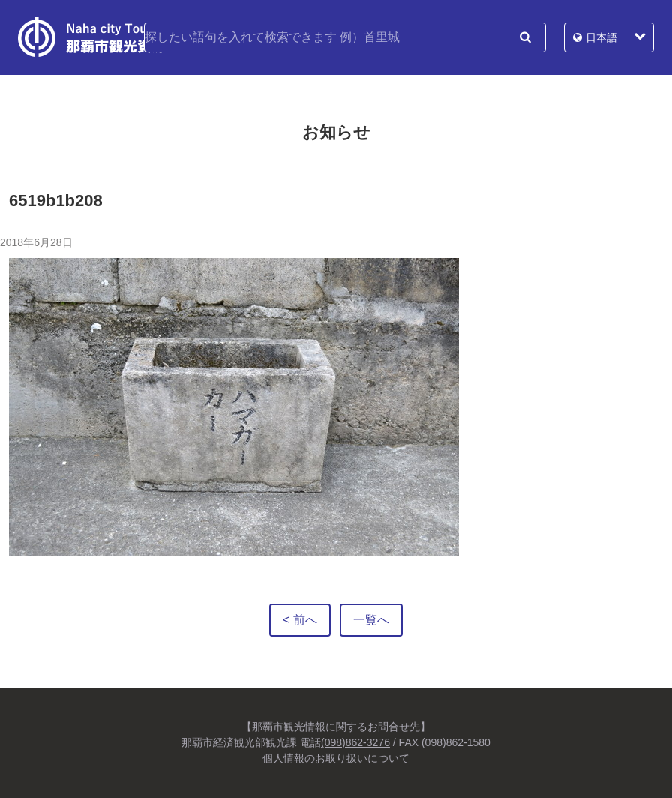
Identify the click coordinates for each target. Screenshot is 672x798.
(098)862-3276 (355, 742)
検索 (525, 37)
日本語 (601, 37)
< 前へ (300, 620)
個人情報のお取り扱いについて (336, 758)
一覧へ (371, 620)
